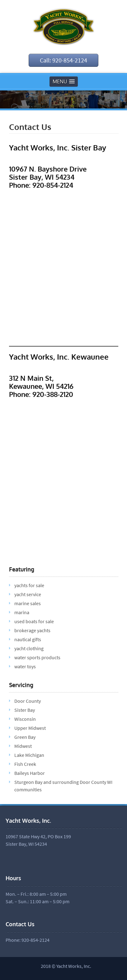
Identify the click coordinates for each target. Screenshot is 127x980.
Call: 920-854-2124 (63, 60)
